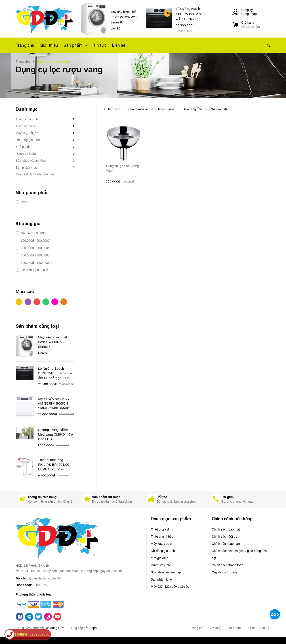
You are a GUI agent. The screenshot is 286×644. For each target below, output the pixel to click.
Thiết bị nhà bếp (27, 126)
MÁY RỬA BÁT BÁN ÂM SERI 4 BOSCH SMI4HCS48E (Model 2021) (54, 404)
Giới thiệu (215, 628)
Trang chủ (197, 628)
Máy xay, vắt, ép (27, 133)
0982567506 (42, 585)
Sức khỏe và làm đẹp (31, 161)
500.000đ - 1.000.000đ (36, 263)
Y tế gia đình (24, 147)
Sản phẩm (233, 628)
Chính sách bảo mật (226, 529)
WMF (24, 202)
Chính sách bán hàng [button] (232, 519)
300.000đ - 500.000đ (35, 255)
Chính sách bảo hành (227, 544)
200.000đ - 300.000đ (35, 248)
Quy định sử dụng (224, 572)
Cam (64, 302)
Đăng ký (247, 10)
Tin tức (250, 628)
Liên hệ (264, 628)
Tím (28, 302)
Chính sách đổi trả (225, 537)
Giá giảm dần (218, 109)
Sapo (93, 628)
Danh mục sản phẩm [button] (171, 519)
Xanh (46, 302)
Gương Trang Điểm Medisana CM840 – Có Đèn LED (55, 434)
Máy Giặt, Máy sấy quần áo (35, 174)
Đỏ (37, 302)
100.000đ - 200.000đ (35, 241)
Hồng (55, 302)
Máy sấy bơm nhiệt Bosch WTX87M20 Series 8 (124, 17)
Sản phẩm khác (27, 168)
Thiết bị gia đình (27, 119)
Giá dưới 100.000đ (34, 233)
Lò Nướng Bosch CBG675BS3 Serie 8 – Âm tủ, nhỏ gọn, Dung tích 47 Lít (190, 15)
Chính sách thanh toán (228, 565)
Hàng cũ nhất (164, 109)
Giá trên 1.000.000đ (34, 270)
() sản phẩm (256, 24)
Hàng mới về (137, 109)
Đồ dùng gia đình (28, 140)
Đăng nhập (249, 14)
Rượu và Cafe (26, 154)
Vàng (19, 302)
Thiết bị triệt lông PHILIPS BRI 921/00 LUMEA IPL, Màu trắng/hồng (54, 465)
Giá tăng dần (191, 109)
